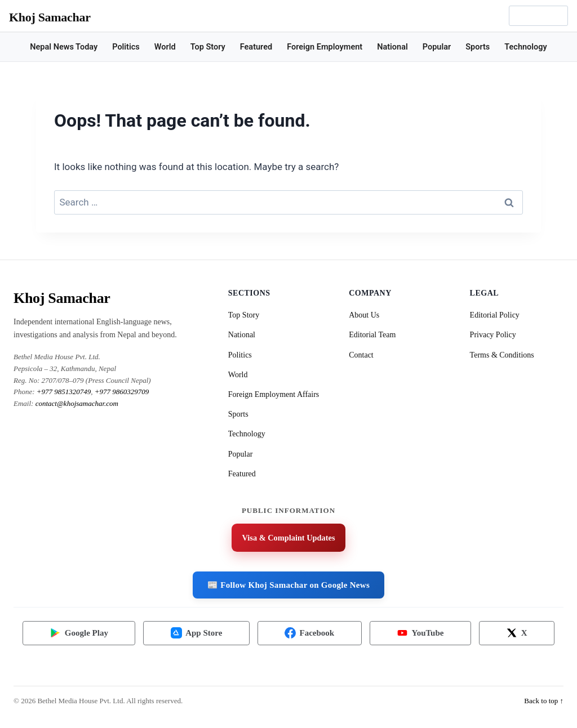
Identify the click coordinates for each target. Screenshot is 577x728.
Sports (478, 47)
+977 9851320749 (64, 392)
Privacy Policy (493, 335)
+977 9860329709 (122, 392)
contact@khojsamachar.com (77, 403)
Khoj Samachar (50, 17)
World (165, 47)
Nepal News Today (64, 47)
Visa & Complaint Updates (288, 538)
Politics (126, 47)
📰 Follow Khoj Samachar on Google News (288, 586)
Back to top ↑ (544, 708)
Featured (256, 47)
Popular (437, 47)
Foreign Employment (325, 47)
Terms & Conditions (502, 355)
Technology (525, 47)
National (392, 47)
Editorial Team (372, 335)
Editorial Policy (495, 315)
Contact (361, 355)
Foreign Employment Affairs (274, 394)
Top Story (208, 47)
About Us (364, 315)
